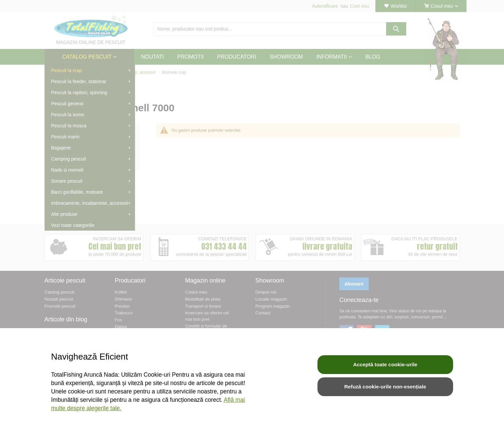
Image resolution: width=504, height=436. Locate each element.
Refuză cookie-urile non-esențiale (385, 387)
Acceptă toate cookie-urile (385, 364)
